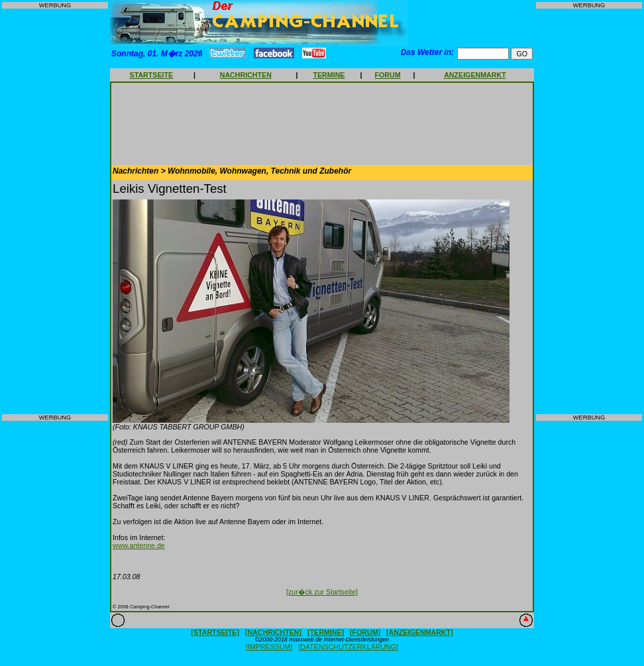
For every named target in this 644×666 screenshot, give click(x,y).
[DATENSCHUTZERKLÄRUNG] (348, 647)
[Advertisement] (55, 211)
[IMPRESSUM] (269, 647)
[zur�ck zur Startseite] (322, 592)
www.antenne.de (139, 545)
